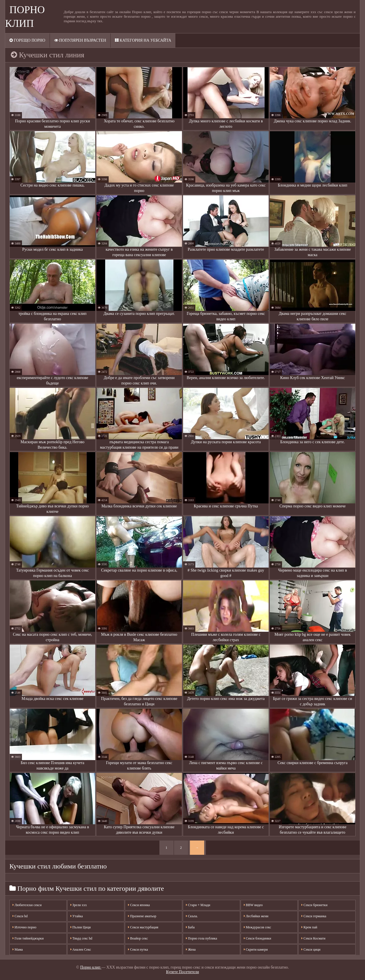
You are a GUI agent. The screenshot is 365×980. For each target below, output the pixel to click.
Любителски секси (27, 905)
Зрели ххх (79, 905)
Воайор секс (138, 938)
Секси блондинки (257, 938)
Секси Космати (313, 938)
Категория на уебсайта (143, 40)
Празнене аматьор (142, 916)
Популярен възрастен (80, 40)
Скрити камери (256, 949)
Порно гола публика (201, 938)
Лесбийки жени (256, 916)
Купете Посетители (182, 972)
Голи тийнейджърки (28, 938)
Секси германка (314, 916)
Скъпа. (192, 916)
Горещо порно (27, 40)
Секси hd (20, 916)
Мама (18, 949)
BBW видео (253, 905)
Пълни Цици (81, 927)
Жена (191, 949)
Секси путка (138, 949)
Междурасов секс (257, 927)
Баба (190, 927)
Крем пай (309, 927)
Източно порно (24, 927)
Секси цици (311, 949)
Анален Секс (81, 949)
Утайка (77, 916)
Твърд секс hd (81, 938)
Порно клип (91, 967)
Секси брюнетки (314, 905)
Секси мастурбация (143, 927)
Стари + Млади (198, 905)
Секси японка (139, 905)
